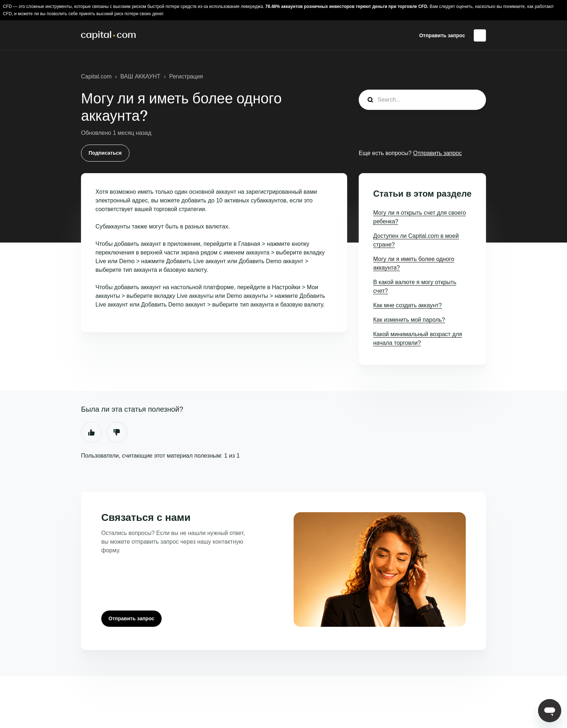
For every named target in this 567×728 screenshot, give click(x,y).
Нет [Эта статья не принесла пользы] (117, 432)
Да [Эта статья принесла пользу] (91, 432)
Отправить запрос (442, 35)
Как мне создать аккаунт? (408, 305)
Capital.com (96, 76)
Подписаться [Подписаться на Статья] (105, 153)
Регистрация (186, 76)
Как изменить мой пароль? (409, 320)
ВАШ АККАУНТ (140, 76)
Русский (480, 35)
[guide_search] (422, 100)
